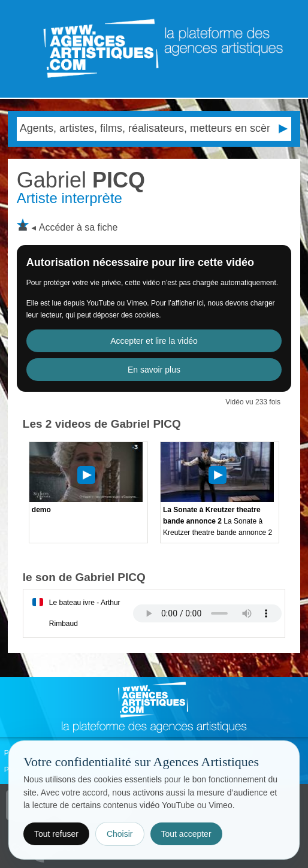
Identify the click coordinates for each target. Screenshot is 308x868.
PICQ (81, 180)
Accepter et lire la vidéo (154, 341)
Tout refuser (56, 834)
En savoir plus (154, 370)
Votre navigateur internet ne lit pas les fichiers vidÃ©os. (207, 613)
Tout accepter (186, 834)
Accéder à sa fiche (78, 227)
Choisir (120, 834)
